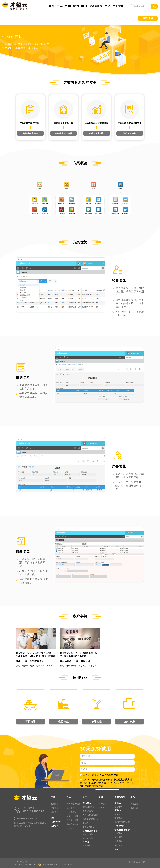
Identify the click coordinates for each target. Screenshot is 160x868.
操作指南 (118, 818)
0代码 (25, 831)
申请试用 (148, 18)
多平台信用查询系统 (91, 827)
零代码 (34, 837)
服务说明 (118, 845)
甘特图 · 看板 (88, 834)
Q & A (117, 814)
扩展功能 (55, 808)
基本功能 (55, 804)
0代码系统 (33, 831)
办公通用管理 (73, 824)
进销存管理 (72, 812)
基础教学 (118, 807)
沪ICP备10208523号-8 (26, 864)
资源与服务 (96, 6)
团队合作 (55, 812)
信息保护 (118, 837)
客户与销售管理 (73, 804)
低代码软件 (24, 837)
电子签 (85, 823)
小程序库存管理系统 (91, 819)
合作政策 (134, 804)
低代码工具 (22, 834)
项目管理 (71, 808)
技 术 (76, 6)
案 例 (84, 6)
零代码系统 (34, 840)
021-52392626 (34, 811)
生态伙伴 (134, 808)
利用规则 (118, 841)
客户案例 (102, 804)
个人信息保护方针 (109, 775)
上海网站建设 (83, 864)
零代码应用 (22, 840)
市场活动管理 (73, 820)
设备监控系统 (88, 811)
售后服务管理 (73, 816)
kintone (17, 831)
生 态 (108, 6)
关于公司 (118, 6)
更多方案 (71, 828)
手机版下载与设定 (122, 822)
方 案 (68, 6)
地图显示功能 (88, 838)
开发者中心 (87, 845)
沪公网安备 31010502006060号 (58, 864)
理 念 (52, 6)
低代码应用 (34, 834)
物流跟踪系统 (88, 807)
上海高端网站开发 (101, 864)
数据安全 (118, 833)
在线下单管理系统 (90, 815)
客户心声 (102, 808)
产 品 (60, 6)
